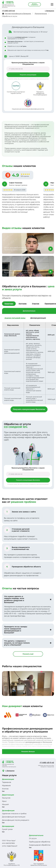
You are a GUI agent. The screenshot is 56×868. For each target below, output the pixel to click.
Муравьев (6, 785)
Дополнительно (36, 835)
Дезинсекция (8, 779)
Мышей (5, 804)
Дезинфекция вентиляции (14, 817)
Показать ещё (28, 654)
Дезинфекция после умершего (16, 820)
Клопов (5, 789)
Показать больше (28, 752)
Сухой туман (7, 829)
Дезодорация (8, 826)
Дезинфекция (8, 811)
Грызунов (6, 798)
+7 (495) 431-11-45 (8, 11)
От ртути (33, 838)
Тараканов (7, 782)
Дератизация (8, 795)
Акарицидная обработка (40, 845)
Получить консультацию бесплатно (29, 409)
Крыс (4, 801)
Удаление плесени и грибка (14, 814)
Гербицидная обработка (40, 842)
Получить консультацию (28, 75)
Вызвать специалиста (35, 4)
